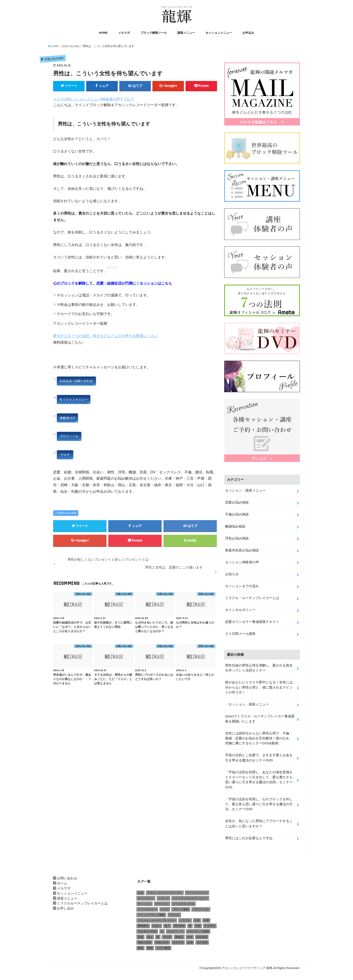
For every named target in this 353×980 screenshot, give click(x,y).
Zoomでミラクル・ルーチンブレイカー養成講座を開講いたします (260, 717)
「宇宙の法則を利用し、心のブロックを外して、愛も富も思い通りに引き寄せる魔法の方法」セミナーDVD (259, 802)
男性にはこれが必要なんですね (249, 836)
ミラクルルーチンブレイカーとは (82, 901)
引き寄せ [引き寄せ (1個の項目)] (210, 924)
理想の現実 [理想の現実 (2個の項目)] (145, 940)
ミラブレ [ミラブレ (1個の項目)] (185, 918)
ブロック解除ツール (154, 33)
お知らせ (232, 573)
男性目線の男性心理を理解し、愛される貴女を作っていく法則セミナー (259, 666)
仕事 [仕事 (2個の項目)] (206, 918)
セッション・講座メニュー (245, 489)
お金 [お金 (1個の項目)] (140, 890)
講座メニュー (186, 33)
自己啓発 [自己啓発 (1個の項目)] (202, 940)
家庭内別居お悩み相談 (242, 549)
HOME (103, 33)
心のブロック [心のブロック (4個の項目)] (175, 929)
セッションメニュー (219, 33)
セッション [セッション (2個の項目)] (145, 901)
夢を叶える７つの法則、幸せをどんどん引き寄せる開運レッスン (105, 336)
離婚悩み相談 (235, 525)
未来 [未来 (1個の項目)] (190, 935)
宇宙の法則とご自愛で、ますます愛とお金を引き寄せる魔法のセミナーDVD (259, 756)
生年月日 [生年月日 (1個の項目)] (178, 940)
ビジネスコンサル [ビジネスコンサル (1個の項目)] (183, 901)
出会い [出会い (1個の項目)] (157, 924)
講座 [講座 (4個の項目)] (140, 946)
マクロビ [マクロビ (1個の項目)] (174, 913)
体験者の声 (111, 99)
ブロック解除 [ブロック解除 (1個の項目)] (181, 907)
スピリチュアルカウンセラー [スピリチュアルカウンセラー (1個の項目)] (190, 896)
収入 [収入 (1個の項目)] (167, 924)
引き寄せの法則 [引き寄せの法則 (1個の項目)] (147, 929)
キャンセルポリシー (240, 608)
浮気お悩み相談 (237, 537)
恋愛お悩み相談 (67, 513)
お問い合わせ (67, 876)
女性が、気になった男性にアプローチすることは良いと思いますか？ (259, 821)
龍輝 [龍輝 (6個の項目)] (150, 946)
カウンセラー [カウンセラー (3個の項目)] (146, 896)
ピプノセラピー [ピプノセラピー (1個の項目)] (147, 907)
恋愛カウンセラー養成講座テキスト (252, 620)
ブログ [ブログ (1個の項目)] (165, 907)
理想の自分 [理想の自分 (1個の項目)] (162, 940)
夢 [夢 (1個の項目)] (190, 924)
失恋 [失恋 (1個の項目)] (198, 924)
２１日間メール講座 (240, 632)
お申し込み (65, 906)
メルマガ (124, 33)
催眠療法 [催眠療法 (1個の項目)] (143, 924)
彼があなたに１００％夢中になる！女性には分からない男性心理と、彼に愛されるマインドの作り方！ (259, 685)
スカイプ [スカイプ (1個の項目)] (163, 896)
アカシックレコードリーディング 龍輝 (247, 965)
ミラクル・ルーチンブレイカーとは (252, 596)
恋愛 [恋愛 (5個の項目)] (140, 935)
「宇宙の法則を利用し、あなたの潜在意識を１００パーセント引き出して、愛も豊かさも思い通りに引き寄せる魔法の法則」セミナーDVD (259, 778)
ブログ (129, 99)
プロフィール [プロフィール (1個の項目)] (201, 907)
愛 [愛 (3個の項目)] (158, 935)
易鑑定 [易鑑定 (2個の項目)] (179, 935)
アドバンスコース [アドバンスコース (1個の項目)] (197, 890)
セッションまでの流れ (242, 584)
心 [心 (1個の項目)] (162, 929)
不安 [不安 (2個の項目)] (197, 918)
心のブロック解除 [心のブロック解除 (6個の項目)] (198, 929)
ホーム (62, 881)
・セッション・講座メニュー (247, 702)
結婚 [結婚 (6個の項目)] (190, 940)
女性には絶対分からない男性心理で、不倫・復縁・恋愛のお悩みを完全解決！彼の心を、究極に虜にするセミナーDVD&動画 (259, 736)
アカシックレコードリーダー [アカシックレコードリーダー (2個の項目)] (165, 890)
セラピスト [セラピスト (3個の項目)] (162, 901)
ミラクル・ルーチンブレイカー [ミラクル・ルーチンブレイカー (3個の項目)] (157, 918)
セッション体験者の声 (242, 561)
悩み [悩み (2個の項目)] (150, 935)
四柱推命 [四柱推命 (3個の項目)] (179, 924)
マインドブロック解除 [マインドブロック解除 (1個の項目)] (151, 913)
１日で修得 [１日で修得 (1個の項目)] (163, 946)
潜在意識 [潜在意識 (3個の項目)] (202, 935)
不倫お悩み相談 (237, 513)
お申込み (248, 33)
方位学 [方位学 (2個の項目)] (167, 935)
